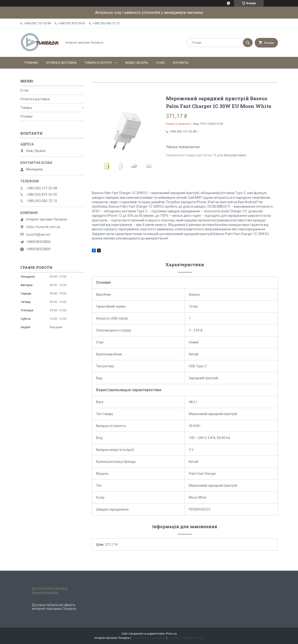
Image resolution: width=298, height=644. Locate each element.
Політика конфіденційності (186, 638)
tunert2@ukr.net (38, 235)
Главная (31, 63)
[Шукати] (248, 43)
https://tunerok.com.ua (43, 227)
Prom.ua (171, 634)
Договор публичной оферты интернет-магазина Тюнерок (54, 607)
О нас (161, 63)
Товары (26, 108)
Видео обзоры (137, 63)
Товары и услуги (98, 63)
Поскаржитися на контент (149, 638)
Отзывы (26, 116)
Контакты (181, 63)
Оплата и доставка (61, 63)
